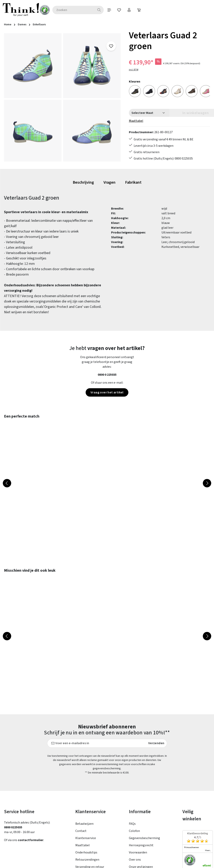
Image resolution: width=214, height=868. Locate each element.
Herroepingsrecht (141, 803)
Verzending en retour (90, 825)
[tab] (83, 183)
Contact (81, 789)
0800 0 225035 (107, 375)
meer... (208, 808)
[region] (62, 97)
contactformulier (31, 798)
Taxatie (134, 839)
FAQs (132, 781)
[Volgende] (207, 483)
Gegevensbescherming (144, 796)
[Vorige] (7, 483)
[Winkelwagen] (139, 10)
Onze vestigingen (141, 825)
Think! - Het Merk (141, 832)
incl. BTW (134, 70)
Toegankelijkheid (87, 832)
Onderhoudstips (86, 810)
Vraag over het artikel (107, 392)
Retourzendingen (87, 817)
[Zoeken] (99, 10)
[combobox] (73, 10)
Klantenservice (86, 796)
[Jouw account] (129, 10)
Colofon (134, 789)
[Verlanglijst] (119, 10)
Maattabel (136, 121)
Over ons (135, 817)
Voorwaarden (138, 810)
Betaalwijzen (84, 781)
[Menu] (109, 10)
